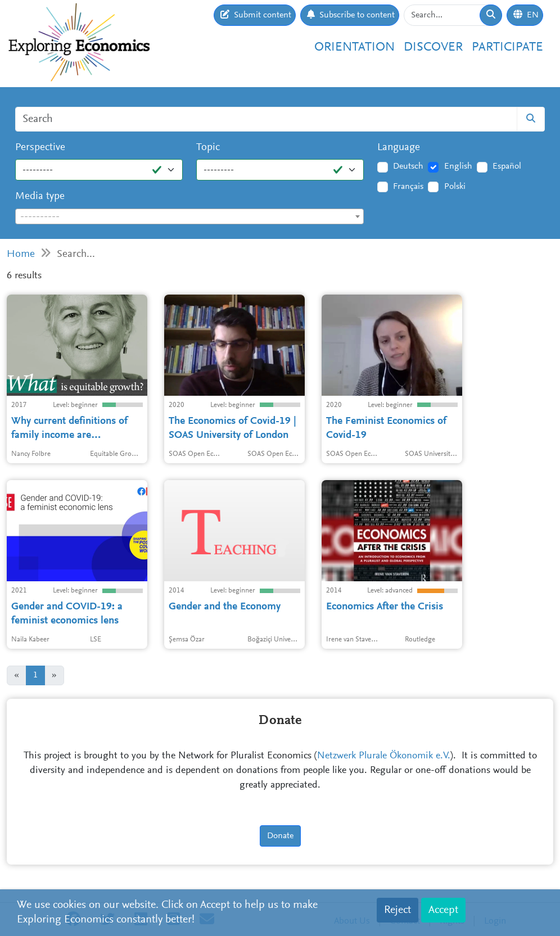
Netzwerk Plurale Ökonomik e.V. (384, 756)
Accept (443, 910)
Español (507, 166)
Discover (433, 48)
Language (399, 148)
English (458, 166)
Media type (40, 196)
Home (21, 254)
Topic (208, 148)
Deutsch (408, 166)
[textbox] (189, 217)
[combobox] (189, 216)
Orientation (354, 48)
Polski (455, 187)
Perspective (40, 148)
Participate (507, 48)
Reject (398, 910)
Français (408, 187)
